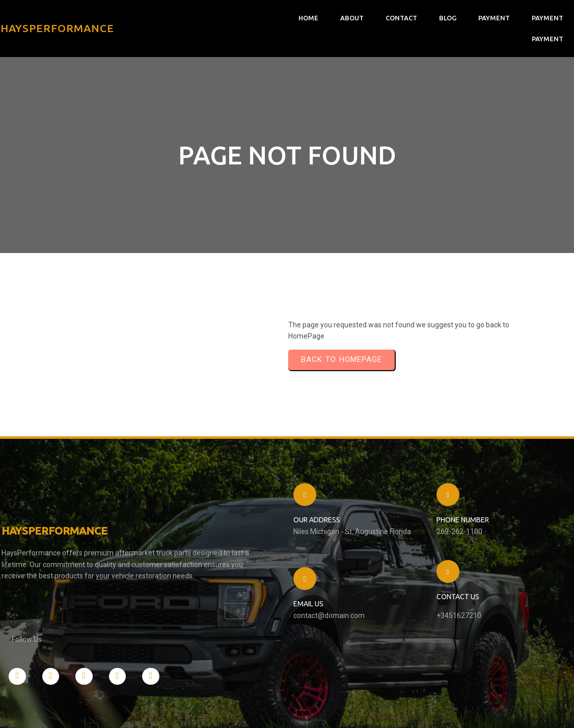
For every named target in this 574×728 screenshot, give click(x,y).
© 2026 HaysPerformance (48, 710)
